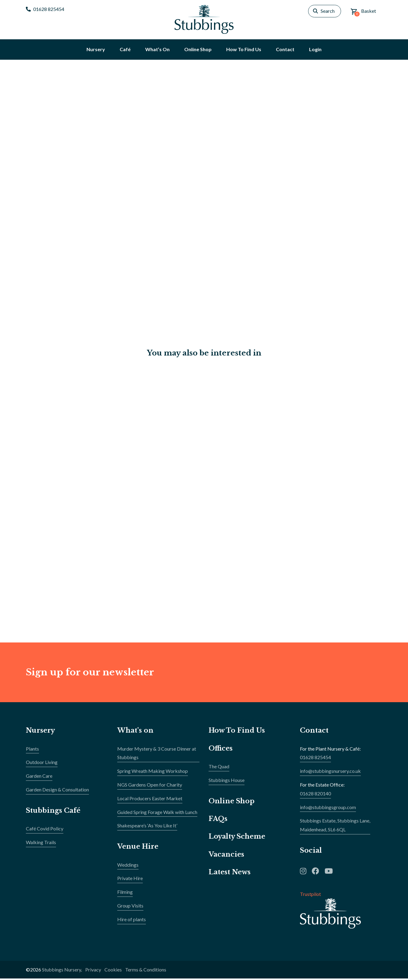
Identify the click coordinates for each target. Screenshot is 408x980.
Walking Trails (41, 843)
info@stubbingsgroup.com (328, 808)
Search (328, 11)
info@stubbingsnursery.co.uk (330, 772)
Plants (32, 750)
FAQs (218, 820)
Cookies (113, 971)
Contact (314, 732)
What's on (135, 732)
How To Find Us (237, 732)
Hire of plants (132, 920)
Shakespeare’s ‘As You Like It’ (147, 827)
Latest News (230, 873)
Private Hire (130, 880)
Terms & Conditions (146, 971)
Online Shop (232, 802)
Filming (125, 893)
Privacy (93, 971)
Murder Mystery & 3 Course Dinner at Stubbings (157, 754)
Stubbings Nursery (62, 971)
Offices (221, 750)
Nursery (41, 732)
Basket (363, 12)
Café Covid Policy (45, 830)
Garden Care (39, 777)
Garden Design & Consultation (57, 791)
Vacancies (226, 856)
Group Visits (130, 907)
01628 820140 (315, 795)
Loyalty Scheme (237, 838)
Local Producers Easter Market (150, 800)
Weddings (128, 866)
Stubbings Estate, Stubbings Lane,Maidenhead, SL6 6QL (335, 826)
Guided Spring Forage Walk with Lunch (157, 813)
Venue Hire (138, 848)
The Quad (219, 768)
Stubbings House (227, 781)
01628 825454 (45, 9)
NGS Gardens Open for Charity (150, 786)
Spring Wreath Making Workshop (153, 772)
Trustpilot (310, 895)
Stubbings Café (53, 812)
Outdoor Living (42, 764)
